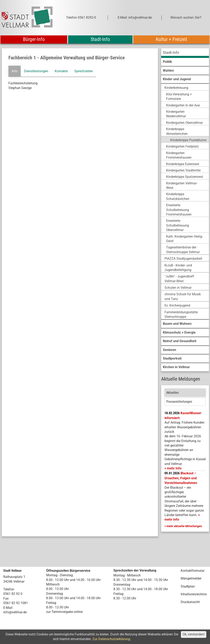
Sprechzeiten (84, 71)
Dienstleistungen (36, 71)
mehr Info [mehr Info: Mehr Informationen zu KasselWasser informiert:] (174, 468)
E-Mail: (8, 608)
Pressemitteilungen (179, 402)
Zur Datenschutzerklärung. (112, 639)
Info (15, 71)
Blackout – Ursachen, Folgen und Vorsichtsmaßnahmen (181, 478)
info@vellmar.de (15, 612)
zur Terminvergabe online (64, 612)
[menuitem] (185, 53)
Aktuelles (172, 393)
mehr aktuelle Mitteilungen (184, 526)
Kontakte (61, 71)
